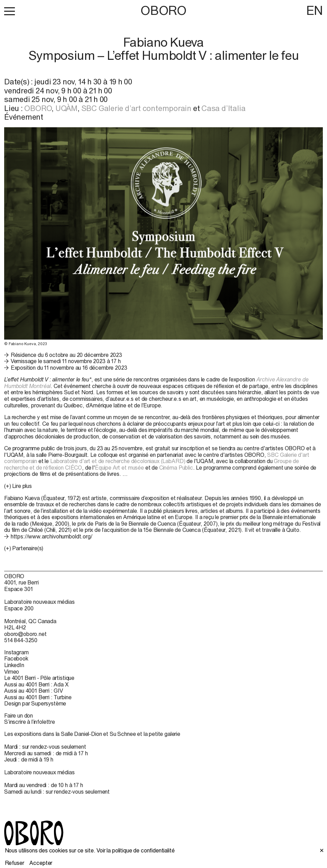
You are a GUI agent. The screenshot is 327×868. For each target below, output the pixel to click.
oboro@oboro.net (25, 634)
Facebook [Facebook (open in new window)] (16, 658)
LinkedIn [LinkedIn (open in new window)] (14, 665)
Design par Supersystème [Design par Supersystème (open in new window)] (35, 703)
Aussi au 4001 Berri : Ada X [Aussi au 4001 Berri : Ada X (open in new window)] (36, 684)
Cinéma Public (176, 468)
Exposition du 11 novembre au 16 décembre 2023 (69, 368)
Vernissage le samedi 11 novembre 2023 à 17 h (66, 361)
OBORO (163, 11)
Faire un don (19, 715)
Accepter (41, 863)
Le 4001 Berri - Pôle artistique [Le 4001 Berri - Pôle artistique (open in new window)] (39, 678)
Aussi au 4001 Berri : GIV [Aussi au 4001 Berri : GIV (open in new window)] (34, 691)
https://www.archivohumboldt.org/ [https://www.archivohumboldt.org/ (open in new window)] (52, 536)
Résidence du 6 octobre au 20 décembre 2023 (66, 355)
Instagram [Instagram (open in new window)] (16, 652)
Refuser (15, 863)
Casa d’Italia (223, 108)
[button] (10, 11)
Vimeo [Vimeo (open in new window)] (12, 672)
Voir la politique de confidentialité (135, 850)
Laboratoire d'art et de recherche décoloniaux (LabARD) (118, 461)
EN (315, 10)
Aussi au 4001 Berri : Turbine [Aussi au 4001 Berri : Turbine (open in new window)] (38, 697)
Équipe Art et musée (119, 468)
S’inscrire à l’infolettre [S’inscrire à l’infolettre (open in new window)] (30, 722)
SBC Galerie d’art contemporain (136, 108)
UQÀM (66, 108)
